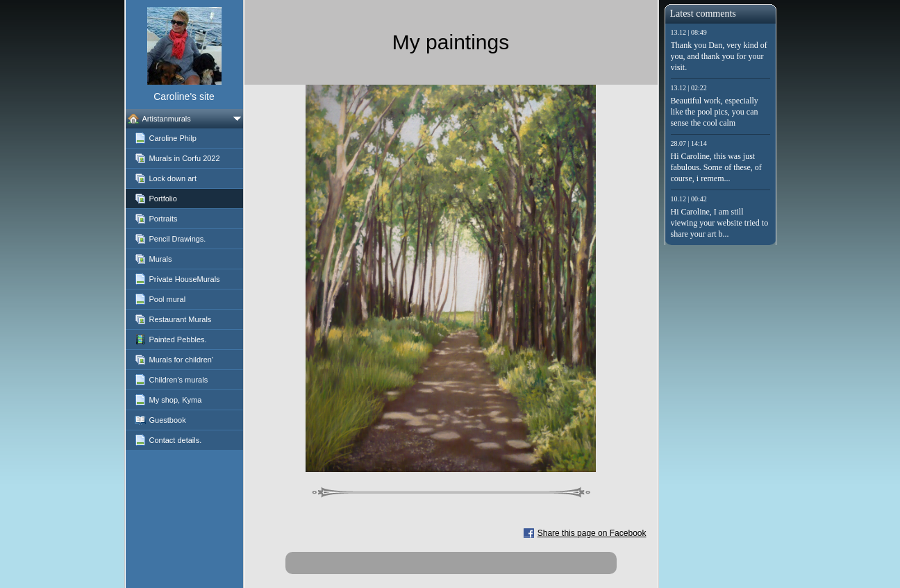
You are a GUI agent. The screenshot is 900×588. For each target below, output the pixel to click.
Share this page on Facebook (592, 533)
